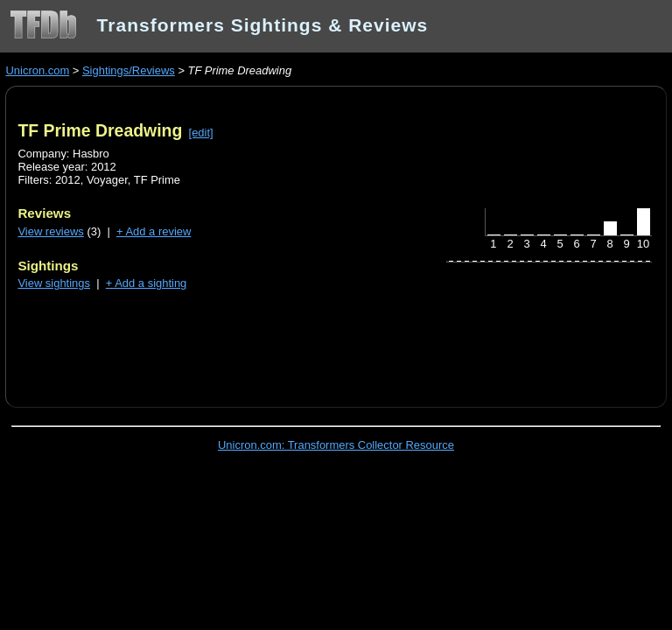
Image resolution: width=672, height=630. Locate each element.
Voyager (107, 180)
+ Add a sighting (147, 283)
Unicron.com (37, 70)
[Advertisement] (222, 339)
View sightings (54, 283)
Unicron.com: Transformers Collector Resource (336, 445)
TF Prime (157, 180)
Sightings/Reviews (129, 70)
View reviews (50, 231)
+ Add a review (154, 231)
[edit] (201, 133)
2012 (68, 180)
